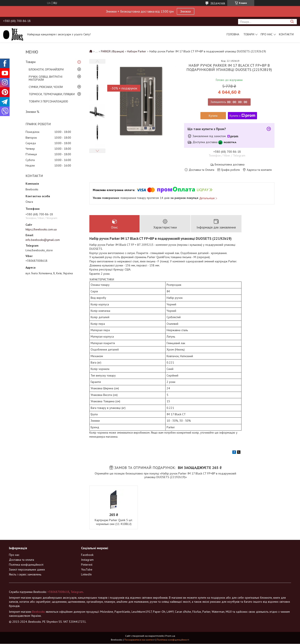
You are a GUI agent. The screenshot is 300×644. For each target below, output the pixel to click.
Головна (233, 34)
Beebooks (39, 612)
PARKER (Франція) (112, 51)
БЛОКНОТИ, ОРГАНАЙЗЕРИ (46, 69)
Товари (249, 34)
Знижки (186, 11)
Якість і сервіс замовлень (25, 574)
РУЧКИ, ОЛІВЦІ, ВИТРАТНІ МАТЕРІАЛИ (46, 78)
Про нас (267, 34)
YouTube (87, 569)
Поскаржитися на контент (140, 640)
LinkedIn (86, 574)
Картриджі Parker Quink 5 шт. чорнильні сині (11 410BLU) (114, 522)
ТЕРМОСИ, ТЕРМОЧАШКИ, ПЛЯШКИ (52, 94)
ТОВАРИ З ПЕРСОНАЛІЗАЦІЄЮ (48, 101)
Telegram (77, 592)
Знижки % (32, 112)
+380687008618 (58, 592)
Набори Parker (137, 51)
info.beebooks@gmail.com (43, 240)
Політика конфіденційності (26, 565)
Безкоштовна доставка (230, 165)
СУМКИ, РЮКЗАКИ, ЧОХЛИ (46, 87)
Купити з (242, 116)
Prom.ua (170, 636)
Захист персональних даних (27, 569)
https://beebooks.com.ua (41, 229)
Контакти (286, 34)
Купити (213, 116)
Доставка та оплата (21, 560)
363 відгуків (218, 3)
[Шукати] (292, 22)
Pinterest (87, 565)
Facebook (87, 555)
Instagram (87, 560)
